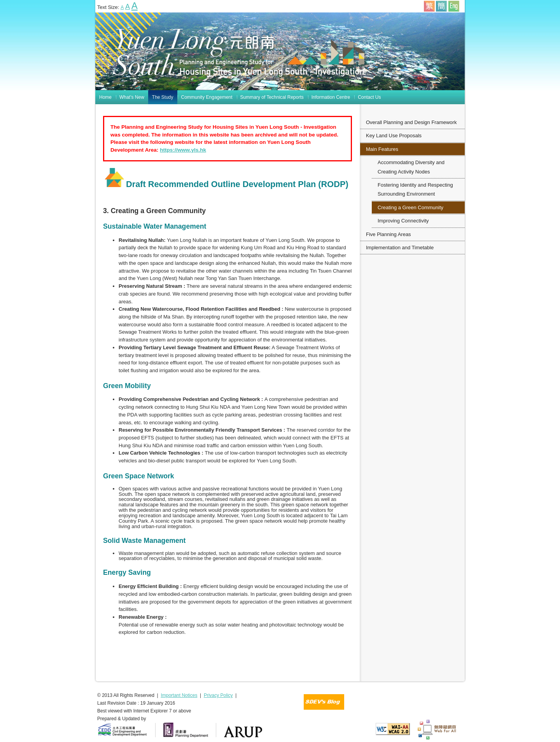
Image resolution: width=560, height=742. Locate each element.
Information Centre (331, 97)
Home (105, 97)
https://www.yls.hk (183, 150)
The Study (163, 97)
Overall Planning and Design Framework (411, 122)
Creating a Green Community (410, 207)
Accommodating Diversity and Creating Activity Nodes (411, 167)
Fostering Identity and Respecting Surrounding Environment (415, 189)
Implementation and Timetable (400, 248)
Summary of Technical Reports (272, 97)
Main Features (382, 149)
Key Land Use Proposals (394, 136)
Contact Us (369, 97)
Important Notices (179, 695)
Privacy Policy (218, 695)
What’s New (132, 97)
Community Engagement (207, 97)
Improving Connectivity (403, 221)
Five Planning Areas (388, 234)
